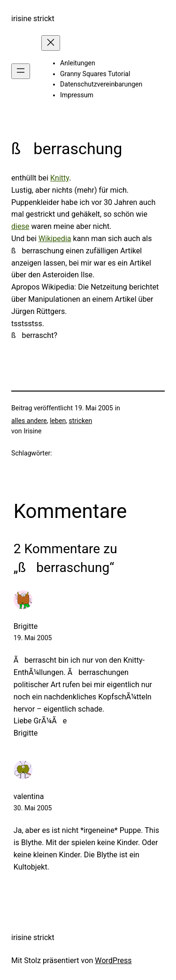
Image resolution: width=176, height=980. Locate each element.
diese (20, 226)
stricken (81, 421)
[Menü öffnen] (21, 71)
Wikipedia (55, 239)
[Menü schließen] (51, 43)
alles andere (29, 421)
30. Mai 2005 (33, 808)
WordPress (113, 960)
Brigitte (26, 626)
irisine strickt (33, 19)
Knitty (60, 178)
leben (58, 421)
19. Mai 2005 (33, 638)
